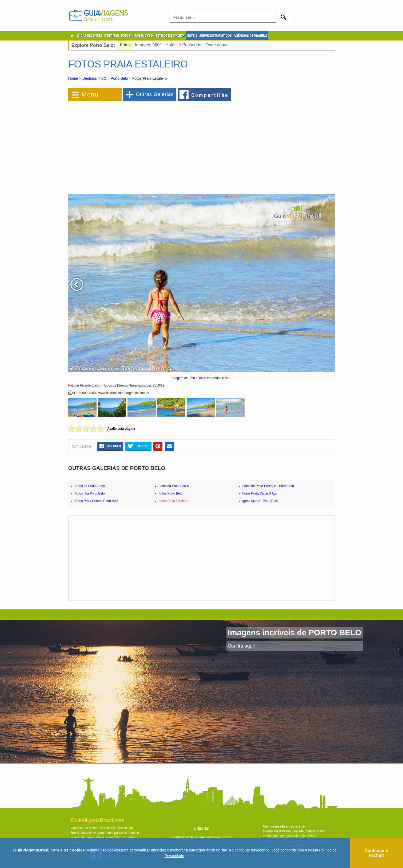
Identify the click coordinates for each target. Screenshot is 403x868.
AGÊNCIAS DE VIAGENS (250, 36)
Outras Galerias (155, 94)
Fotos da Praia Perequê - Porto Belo (268, 486)
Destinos (90, 78)
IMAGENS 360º (143, 36)
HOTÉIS (192, 36)
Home (73, 78)
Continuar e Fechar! (376, 853)
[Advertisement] (126, 145)
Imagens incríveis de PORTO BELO (295, 632)
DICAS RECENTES (90, 36)
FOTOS (125, 36)
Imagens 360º (148, 45)
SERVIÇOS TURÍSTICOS (215, 36)
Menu (90, 95)
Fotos (125, 45)
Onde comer (217, 45)
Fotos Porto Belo (171, 493)
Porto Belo (119, 78)
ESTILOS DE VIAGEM (170, 36)
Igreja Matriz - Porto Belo (260, 501)
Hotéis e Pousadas (183, 45)
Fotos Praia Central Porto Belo (97, 501)
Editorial (202, 828)
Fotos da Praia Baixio (174, 486)
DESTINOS (112, 36)
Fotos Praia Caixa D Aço (260, 493)
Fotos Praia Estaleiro (173, 501)
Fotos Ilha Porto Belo (90, 493)
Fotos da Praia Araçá (90, 486)
